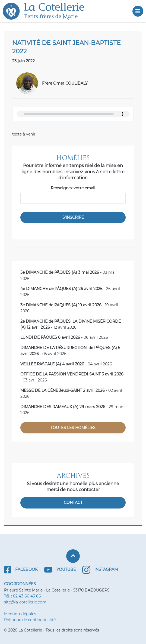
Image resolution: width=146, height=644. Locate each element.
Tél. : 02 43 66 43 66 (23, 596)
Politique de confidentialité (30, 620)
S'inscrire (73, 217)
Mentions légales (20, 614)
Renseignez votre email (73, 188)
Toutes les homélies (73, 428)
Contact (73, 503)
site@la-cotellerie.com (25, 602)
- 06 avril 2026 (64, 337)
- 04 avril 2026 (66, 364)
